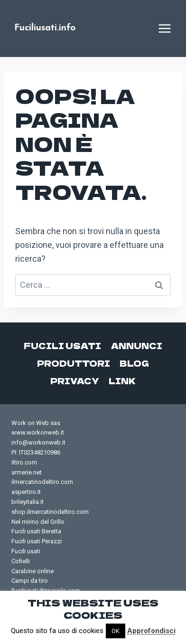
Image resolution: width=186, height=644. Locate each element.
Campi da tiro (30, 581)
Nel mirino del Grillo (38, 522)
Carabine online (33, 571)
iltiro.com (24, 462)
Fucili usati (62, 346)
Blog (134, 363)
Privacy (75, 381)
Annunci (137, 346)
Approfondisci (151, 631)
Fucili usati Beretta (36, 531)
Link (122, 381)
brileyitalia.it (28, 502)
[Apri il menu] (165, 28)
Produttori (74, 363)
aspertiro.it (26, 492)
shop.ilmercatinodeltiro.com (50, 512)
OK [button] (116, 631)
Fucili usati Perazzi (37, 541)
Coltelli (21, 561)
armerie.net (27, 472)
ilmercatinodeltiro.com (42, 482)
